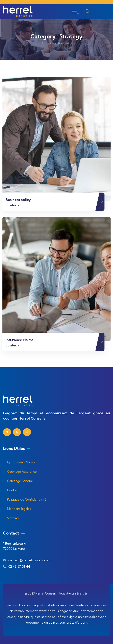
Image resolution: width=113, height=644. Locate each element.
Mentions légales (19, 509)
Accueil (47, 43)
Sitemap (13, 518)
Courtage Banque (20, 481)
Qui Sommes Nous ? (21, 462)
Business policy (18, 200)
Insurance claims (19, 340)
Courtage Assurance (22, 472)
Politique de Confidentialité (27, 499)
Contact (13, 490)
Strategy (12, 205)
